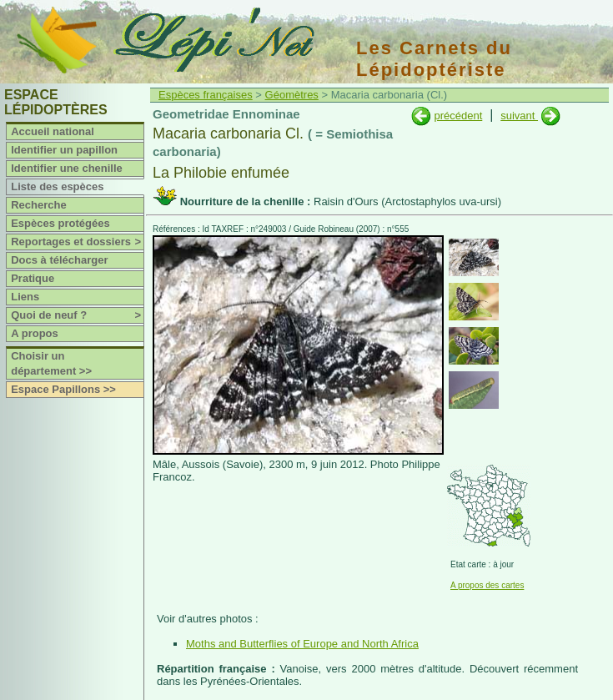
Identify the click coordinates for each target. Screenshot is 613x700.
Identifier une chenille (67, 168)
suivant (519, 116)
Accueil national (53, 131)
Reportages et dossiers (77, 242)
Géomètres (292, 95)
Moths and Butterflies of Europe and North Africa (302, 644)
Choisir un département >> (51, 363)
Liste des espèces (57, 186)
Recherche (38, 205)
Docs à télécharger (59, 260)
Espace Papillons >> (63, 389)
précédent (458, 116)
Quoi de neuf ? (77, 315)
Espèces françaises (206, 95)
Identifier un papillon (64, 150)
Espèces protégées (60, 223)
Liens (25, 297)
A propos (35, 333)
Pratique (33, 278)
